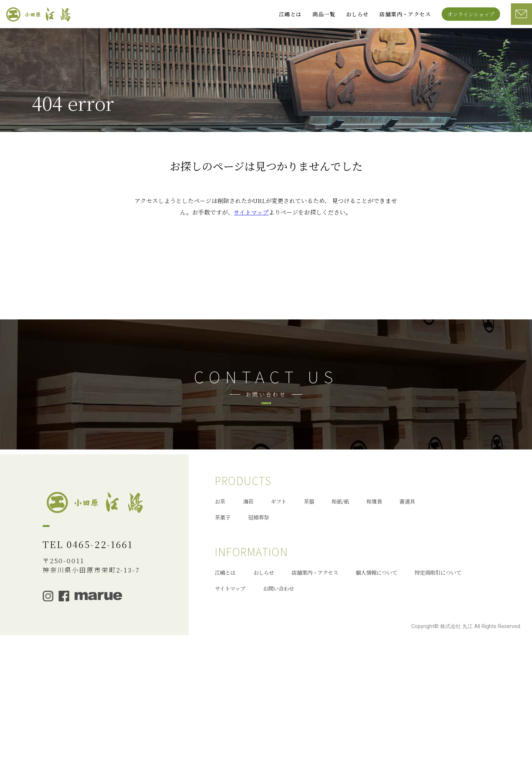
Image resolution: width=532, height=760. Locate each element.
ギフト (279, 615)
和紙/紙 (340, 615)
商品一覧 (324, 14)
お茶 (220, 615)
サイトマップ (251, 237)
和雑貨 (374, 615)
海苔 (248, 615)
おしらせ (358, 14)
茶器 (309, 615)
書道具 (407, 615)
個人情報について (376, 686)
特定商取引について (438, 686)
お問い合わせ (279, 702)
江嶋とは (290, 14)
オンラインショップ (471, 14)
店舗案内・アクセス (405, 14)
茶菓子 (223, 631)
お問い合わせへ (266, 470)
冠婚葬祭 (259, 631)
